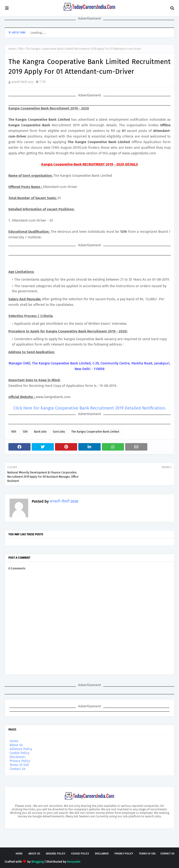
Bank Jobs (40, 432)
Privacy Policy (20, 761)
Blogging (38, 862)
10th (21, 49)
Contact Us (18, 769)
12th (25, 432)
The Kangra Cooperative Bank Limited (95, 432)
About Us (16, 745)
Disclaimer (17, 757)
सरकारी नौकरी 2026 (22, 82)
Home (12, 49)
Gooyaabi (74, 862)
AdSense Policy (21, 749)
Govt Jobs (59, 432)
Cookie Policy (19, 753)
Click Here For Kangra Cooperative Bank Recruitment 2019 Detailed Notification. (90, 408)
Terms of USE (19, 765)
